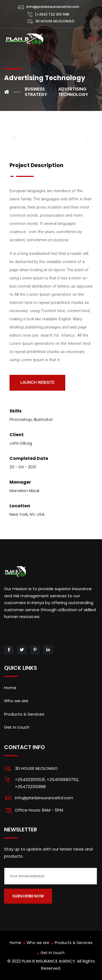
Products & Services (24, 714)
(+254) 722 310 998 (52, 14)
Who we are (16, 701)
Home (10, 688)
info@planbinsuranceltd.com (53, 7)
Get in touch (17, 727)
